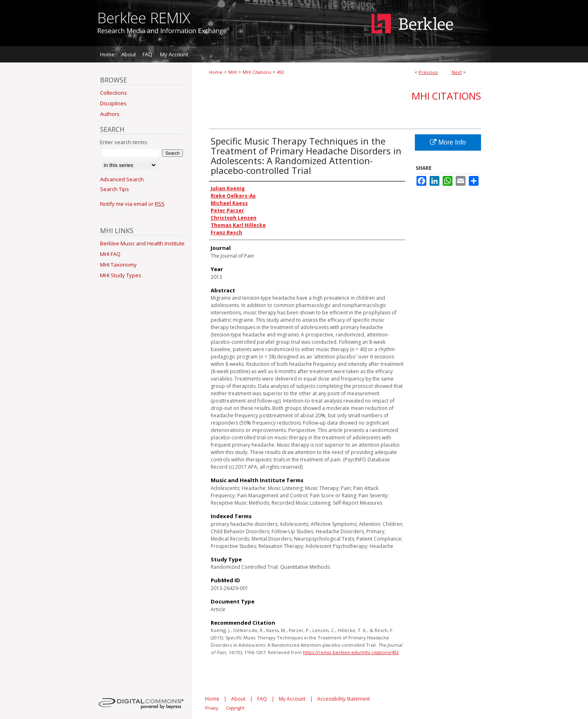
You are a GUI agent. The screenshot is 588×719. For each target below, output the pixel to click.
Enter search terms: (124, 142)
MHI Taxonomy (118, 265)
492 (281, 72)
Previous (428, 72)
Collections (114, 93)
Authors (110, 114)
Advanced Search (122, 179)
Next (457, 72)
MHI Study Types (121, 275)
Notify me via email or (132, 204)
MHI (233, 72)
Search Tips (115, 189)
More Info (448, 142)
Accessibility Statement (344, 699)
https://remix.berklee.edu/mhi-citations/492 (351, 652)
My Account (292, 699)
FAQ (262, 699)
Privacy (212, 708)
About (238, 699)
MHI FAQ (110, 254)
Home (216, 72)
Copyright (235, 708)
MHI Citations (257, 72)
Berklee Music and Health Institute (142, 243)
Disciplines (113, 103)
